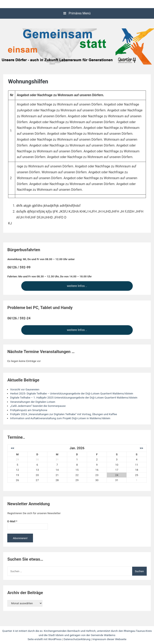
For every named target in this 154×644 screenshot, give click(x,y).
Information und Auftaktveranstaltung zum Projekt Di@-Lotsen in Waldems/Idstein (60, 418)
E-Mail (12, 521)
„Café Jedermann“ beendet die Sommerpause (38, 406)
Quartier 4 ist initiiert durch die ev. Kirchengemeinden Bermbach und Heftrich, (50, 631)
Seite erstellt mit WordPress (45, 639)
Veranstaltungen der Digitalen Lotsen (33, 402)
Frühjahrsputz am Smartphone (29, 410)
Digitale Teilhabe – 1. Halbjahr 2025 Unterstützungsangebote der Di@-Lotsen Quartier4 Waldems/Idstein (74, 397)
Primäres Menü (77, 13)
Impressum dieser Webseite (109, 639)
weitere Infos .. (77, 286)
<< (13, 448)
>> (141, 448)
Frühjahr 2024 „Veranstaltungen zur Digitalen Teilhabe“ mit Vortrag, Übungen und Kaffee (64, 414)
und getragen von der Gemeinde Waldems (90, 635)
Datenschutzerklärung (77, 639)
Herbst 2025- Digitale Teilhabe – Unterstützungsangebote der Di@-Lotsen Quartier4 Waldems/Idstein (72, 393)
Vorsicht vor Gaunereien (25, 389)
